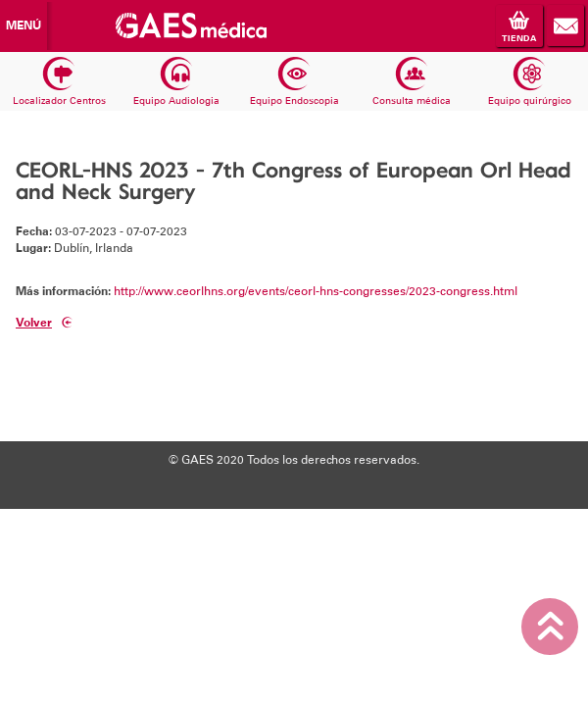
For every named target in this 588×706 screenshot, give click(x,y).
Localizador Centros (59, 82)
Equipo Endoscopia (294, 82)
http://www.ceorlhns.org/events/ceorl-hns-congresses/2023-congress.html (316, 291)
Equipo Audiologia (176, 82)
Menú (24, 25)
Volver (44, 323)
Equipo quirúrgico (530, 82)
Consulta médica (412, 82)
